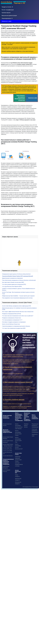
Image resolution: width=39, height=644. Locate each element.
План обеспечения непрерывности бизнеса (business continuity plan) (19, 280)
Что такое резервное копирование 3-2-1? (12, 320)
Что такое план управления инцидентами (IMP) (14, 328)
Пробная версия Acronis (26, 426)
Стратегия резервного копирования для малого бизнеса (16, 326)
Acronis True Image (7, 450)
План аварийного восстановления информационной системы (17, 298)
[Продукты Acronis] (12, 7)
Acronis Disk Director (8, 456)
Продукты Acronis (6, 7)
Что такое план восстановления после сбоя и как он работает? (18, 316)
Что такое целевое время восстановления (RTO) (14, 284)
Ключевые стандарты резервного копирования (14, 322)
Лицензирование (6, 18)
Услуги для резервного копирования (35, 431)
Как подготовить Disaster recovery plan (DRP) (13, 282)
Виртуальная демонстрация (9, 16)
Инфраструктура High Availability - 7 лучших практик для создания (18, 296)
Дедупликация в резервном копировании (12, 278)
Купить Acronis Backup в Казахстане (11, 324)
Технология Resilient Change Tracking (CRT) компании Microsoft (18, 276)
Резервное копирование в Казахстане (12, 318)
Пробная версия (6, 13)
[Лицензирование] (12, 18)
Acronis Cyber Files (7, 448)
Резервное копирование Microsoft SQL (12, 314)
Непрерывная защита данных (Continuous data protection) (16, 274)
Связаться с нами (7, 21)
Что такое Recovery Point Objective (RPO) (12, 287)
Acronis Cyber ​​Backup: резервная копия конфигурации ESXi (17, 306)
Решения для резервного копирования (35, 426)
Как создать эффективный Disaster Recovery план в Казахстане (18, 312)
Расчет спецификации (8, 10)
